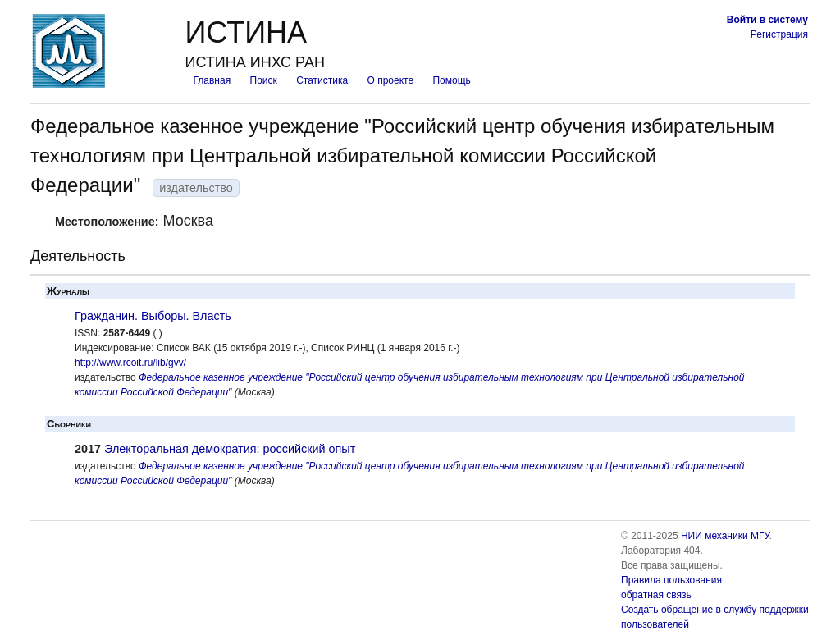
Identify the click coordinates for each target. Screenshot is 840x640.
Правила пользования (671, 580)
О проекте (391, 80)
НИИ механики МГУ (725, 536)
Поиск (264, 80)
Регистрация (779, 34)
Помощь (451, 80)
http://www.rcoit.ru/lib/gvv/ (130, 363)
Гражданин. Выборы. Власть (153, 316)
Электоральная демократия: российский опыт (230, 449)
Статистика (322, 80)
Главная (212, 80)
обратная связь (656, 595)
